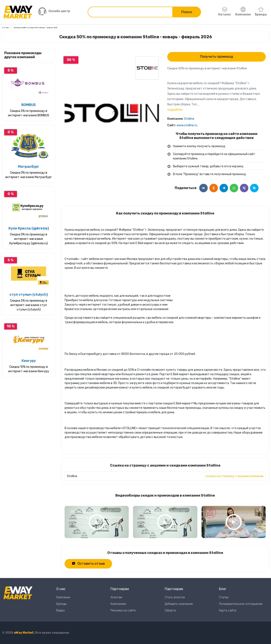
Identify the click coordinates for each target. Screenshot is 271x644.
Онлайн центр (54, 11)
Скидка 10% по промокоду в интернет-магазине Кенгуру (29, 369)
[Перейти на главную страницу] (18, 12)
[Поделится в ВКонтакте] (203, 188)
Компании (243, 12)
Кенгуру (29, 361)
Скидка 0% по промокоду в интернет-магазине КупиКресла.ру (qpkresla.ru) (29, 239)
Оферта (170, 610)
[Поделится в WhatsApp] (234, 188)
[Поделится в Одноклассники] (214, 188)
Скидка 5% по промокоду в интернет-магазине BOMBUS (29, 113)
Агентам (116, 597)
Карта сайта (228, 610)
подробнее (175, 110)
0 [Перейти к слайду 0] (114, 167)
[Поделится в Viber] (244, 188)
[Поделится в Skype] (254, 188)
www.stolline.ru (187, 125)
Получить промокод (217, 57)
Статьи (224, 597)
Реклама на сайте (123, 610)
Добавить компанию (179, 604)
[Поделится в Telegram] (224, 188)
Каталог (225, 12)
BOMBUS (29, 105)
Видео (61, 610)
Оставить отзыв (88, 564)
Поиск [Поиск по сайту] (187, 12)
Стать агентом (175, 597)
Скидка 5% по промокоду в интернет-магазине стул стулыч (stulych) (29, 305)
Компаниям (118, 604)
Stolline (189, 119)
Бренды (261, 12)
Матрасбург (29, 167)
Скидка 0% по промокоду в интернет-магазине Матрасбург (29, 175)
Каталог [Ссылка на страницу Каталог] (6, 28)
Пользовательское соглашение (241, 604)
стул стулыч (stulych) (29, 295)
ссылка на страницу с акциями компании (234, 476)
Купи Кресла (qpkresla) (29, 228)
